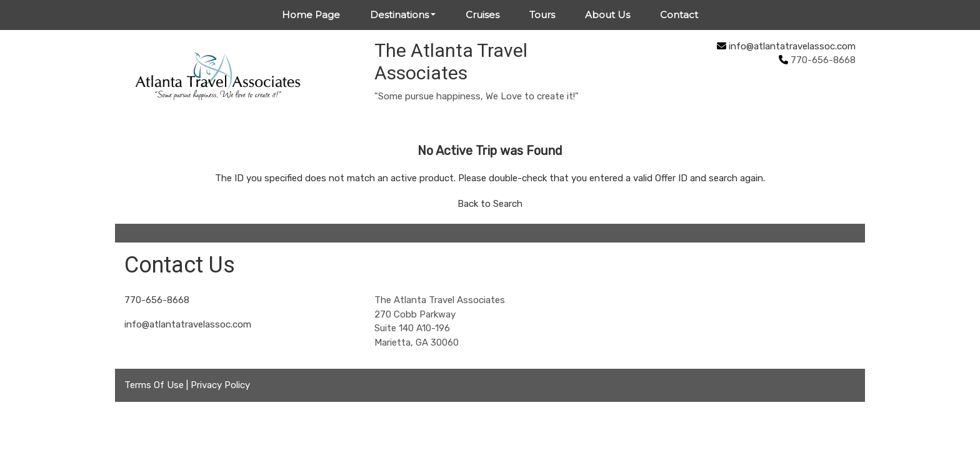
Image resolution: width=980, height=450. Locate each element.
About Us (607, 15)
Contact (679, 15)
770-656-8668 (157, 300)
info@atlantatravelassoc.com (792, 46)
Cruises (482, 15)
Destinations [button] (399, 15)
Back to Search (490, 204)
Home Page (311, 15)
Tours (542, 15)
